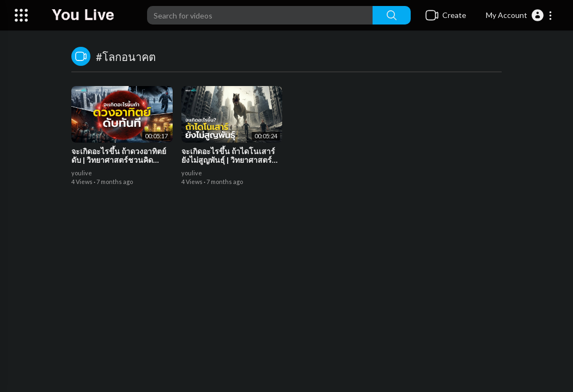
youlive (82, 173)
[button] (519, 15)
